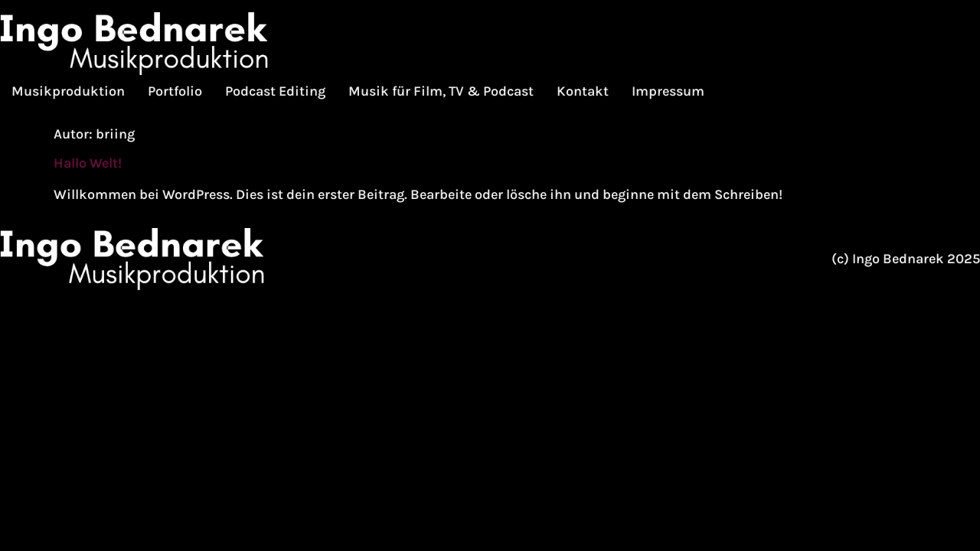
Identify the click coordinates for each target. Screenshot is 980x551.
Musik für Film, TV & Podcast (441, 91)
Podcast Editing (275, 91)
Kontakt (583, 91)
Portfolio (175, 91)
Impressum (668, 91)
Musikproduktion (68, 91)
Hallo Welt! (88, 163)
